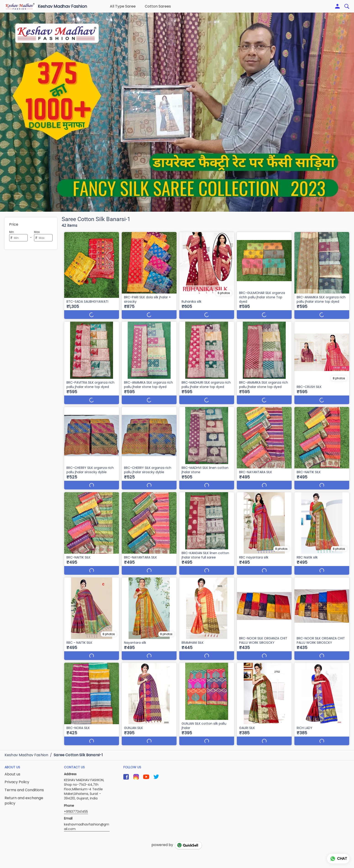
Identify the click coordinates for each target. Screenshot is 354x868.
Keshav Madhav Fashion (62, 6)
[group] (177, 112)
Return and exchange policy (24, 801)
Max (37, 232)
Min (12, 232)
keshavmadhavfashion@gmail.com (87, 827)
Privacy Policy (17, 782)
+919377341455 (76, 812)
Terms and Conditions (24, 790)
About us (12, 774)
